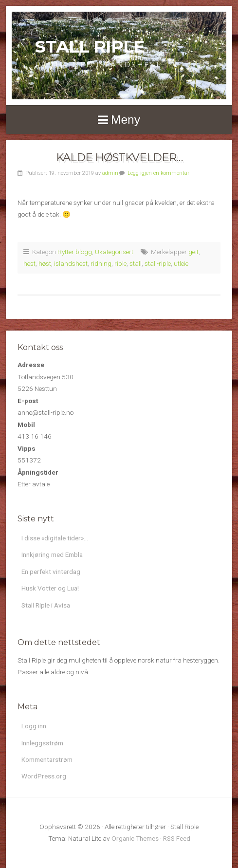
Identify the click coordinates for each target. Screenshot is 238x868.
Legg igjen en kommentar (158, 173)
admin (110, 173)
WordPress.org (44, 776)
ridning (101, 263)
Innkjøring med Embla (52, 554)
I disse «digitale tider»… (55, 538)
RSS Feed (177, 838)
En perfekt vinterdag (51, 572)
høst (45, 263)
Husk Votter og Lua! (50, 588)
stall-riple (158, 263)
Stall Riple (90, 46)
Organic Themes (135, 838)
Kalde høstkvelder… (119, 157)
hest (29, 263)
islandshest (71, 263)
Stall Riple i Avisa (46, 605)
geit (193, 252)
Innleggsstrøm (42, 743)
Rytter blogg (75, 252)
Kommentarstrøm (47, 759)
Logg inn (34, 726)
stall (136, 263)
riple (120, 263)
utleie (181, 263)
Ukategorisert (114, 252)
